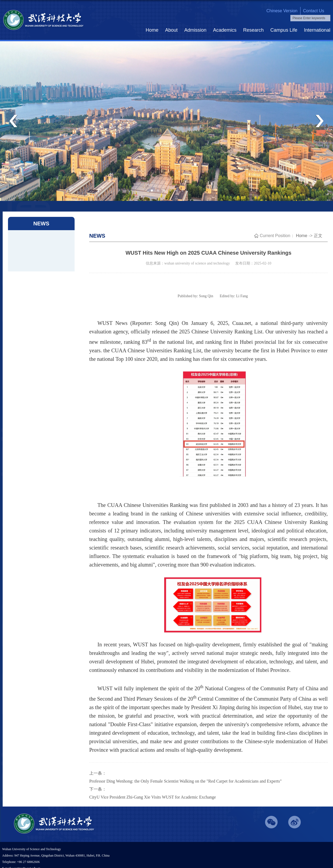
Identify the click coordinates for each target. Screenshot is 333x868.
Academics (225, 30)
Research (253, 30)
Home (152, 30)
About (171, 30)
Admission (195, 30)
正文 (318, 236)
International (317, 30)
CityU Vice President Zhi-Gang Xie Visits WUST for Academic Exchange (153, 797)
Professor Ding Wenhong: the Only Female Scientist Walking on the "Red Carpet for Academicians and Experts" (185, 781)
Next (319, 121)
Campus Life (284, 30)
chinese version (282, 11)
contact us (314, 11)
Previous (14, 121)
